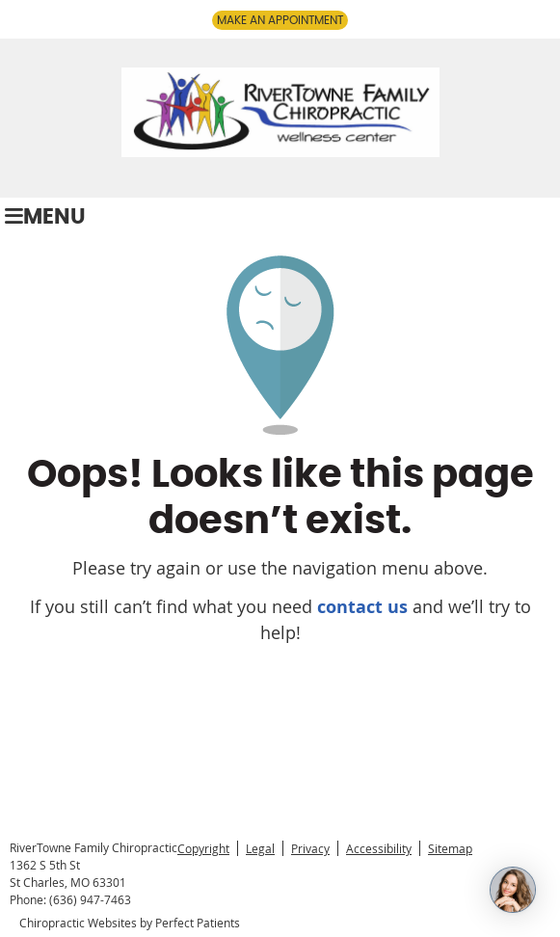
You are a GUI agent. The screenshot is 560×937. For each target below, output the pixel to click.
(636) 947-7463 (90, 899)
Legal (260, 848)
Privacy (310, 848)
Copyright (203, 848)
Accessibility (379, 848)
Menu (45, 217)
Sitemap (450, 848)
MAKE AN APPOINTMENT (280, 20)
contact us (362, 607)
